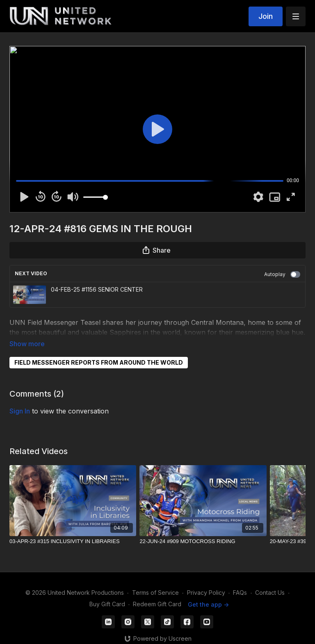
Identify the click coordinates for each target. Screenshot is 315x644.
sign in (20, 400)
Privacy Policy (206, 581)
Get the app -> (208, 593)
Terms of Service (155, 581)
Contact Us (270, 581)
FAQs (240, 581)
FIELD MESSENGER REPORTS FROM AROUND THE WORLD (99, 351)
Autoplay (282, 274)
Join (266, 16)
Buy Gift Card (107, 593)
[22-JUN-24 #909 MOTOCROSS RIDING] (203, 530)
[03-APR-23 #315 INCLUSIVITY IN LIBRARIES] (73, 530)
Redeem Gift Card (157, 593)
